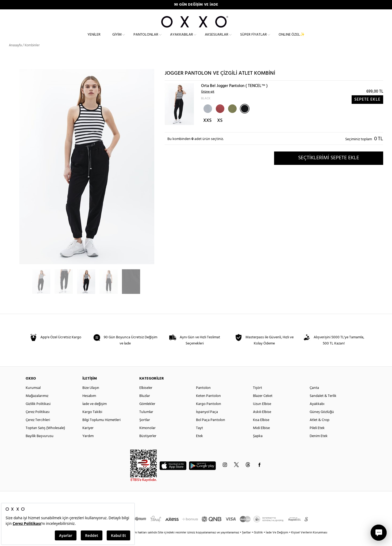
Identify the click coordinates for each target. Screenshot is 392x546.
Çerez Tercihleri (38, 429)
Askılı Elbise (262, 421)
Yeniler (94, 39)
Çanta (314, 397)
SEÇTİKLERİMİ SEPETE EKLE (329, 167)
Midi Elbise (261, 437)
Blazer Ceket (263, 405)
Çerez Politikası (38, 421)
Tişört (258, 397)
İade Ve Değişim (277, 542)
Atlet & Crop (320, 429)
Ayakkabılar (182, 39)
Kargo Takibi (92, 421)
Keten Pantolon (208, 405)
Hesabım (89, 405)
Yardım (88, 445)
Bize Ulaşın (91, 397)
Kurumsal (33, 397)
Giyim (117, 39)
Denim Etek (319, 445)
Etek (199, 445)
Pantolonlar (146, 39)
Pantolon (203, 397)
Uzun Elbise (262, 413)
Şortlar (145, 429)
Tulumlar (146, 421)
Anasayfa (15, 55)
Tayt (199, 437)
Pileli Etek (317, 437)
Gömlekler (147, 413)
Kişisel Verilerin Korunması (309, 542)
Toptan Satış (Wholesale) (45, 437)
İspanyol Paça (207, 421)
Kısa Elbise (261, 429)
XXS (207, 130)
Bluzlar (145, 405)
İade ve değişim (95, 413)
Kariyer (88, 437)
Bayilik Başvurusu (40, 445)
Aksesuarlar (217, 39)
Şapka (258, 445)
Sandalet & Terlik (323, 405)
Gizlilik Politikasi (38, 413)
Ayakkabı (317, 413)
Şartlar (247, 542)
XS (220, 130)
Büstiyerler (148, 445)
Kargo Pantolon (209, 413)
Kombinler (32, 55)
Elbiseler (146, 397)
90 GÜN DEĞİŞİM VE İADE (196, 5)
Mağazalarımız (37, 405)
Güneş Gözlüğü (322, 421)
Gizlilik (259, 542)
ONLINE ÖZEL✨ (292, 39)
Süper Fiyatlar (253, 39)
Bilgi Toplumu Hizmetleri (101, 429)
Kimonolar (147, 437)
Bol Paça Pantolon (211, 429)
